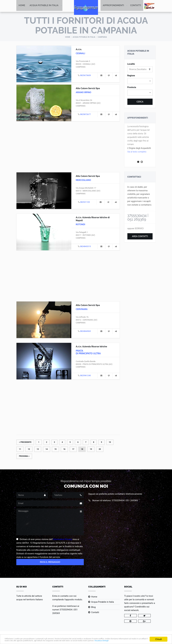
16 (64, 449)
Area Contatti (140, 237)
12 (29, 449)
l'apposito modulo (73, 600)
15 (55, 449)
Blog (93, 607)
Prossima (24, 456)
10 (110, 442)
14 (47, 449)
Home (22, 6)
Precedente (25, 442)
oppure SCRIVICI (136, 229)
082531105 (85, 202)
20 (100, 449)
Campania (102, 37)
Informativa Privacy (62, 540)
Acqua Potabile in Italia (44, 6)
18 (82, 449)
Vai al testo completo (137, 152)
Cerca (140, 102)
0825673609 (85, 76)
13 (38, 449)
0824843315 (85, 247)
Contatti (136, 6)
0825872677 (85, 115)
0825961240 (85, 376)
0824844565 (85, 331)
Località (131, 64)
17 (73, 449)
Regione (131, 76)
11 (20, 449)
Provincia (132, 88)
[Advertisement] (68, 147)
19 (91, 449)
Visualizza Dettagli (36, 641)
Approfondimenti (113, 6)
